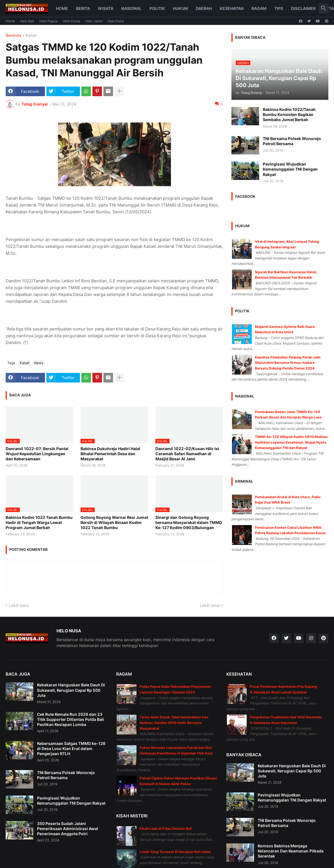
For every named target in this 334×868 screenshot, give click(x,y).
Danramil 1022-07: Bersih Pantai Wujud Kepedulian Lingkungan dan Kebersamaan (37, 454)
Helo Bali (27, 21)
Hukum (180, 8)
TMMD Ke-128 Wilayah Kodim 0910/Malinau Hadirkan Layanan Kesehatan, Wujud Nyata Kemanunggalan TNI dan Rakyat (291, 442)
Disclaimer (303, 8)
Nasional (131, 8)
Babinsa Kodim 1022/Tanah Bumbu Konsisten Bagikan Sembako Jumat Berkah (289, 114)
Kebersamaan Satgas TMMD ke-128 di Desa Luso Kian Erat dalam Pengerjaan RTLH (71, 748)
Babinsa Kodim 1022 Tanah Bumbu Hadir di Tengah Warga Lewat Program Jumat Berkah (39, 522)
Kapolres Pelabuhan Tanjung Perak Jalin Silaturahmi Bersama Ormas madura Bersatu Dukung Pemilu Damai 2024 (288, 363)
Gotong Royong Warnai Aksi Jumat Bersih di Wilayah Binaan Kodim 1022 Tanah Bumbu (114, 522)
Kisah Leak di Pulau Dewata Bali (166, 829)
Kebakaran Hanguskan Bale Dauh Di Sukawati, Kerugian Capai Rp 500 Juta (71, 690)
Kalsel (31, 36)
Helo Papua (48, 21)
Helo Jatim (94, 21)
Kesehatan (232, 8)
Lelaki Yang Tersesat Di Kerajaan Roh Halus (175, 852)
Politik (157, 8)
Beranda (13, 36)
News (39, 363)
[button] (324, 8)
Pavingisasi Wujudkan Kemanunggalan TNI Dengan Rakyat (290, 169)
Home (62, 8)
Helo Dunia (71, 21)
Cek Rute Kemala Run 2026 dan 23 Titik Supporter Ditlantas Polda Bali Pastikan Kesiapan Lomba (71, 719)
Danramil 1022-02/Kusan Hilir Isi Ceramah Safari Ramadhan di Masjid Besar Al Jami (187, 454)
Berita (83, 8)
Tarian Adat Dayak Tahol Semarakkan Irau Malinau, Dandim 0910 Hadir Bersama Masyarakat (174, 723)
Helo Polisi (116, 21)
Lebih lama (210, 605)
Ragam (259, 8)
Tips (279, 8)
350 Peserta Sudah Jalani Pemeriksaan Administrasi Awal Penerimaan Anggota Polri (68, 829)
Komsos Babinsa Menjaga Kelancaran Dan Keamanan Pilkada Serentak (291, 851)
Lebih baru (19, 605)
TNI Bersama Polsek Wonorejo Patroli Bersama (292, 141)
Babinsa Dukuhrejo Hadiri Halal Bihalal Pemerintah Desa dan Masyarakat (110, 454)
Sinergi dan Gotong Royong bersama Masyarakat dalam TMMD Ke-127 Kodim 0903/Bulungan (189, 522)
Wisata (106, 8)
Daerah (204, 8)
